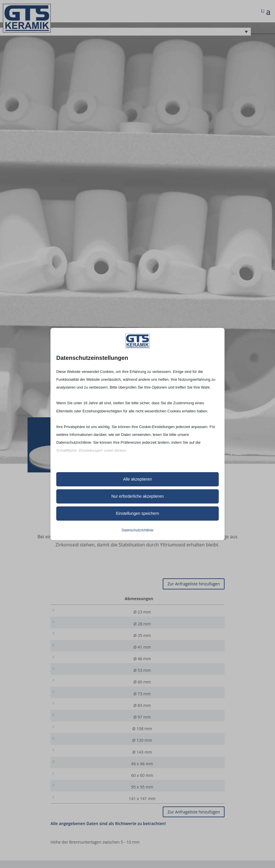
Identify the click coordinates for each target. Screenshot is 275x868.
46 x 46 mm (92, 778)
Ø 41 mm (92, 650)
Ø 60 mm (92, 689)
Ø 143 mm (92, 765)
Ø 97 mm (92, 727)
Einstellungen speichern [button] (138, 513)
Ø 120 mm (92, 752)
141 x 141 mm (92, 816)
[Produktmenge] (202, 612)
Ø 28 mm (92, 625)
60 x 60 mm (92, 791)
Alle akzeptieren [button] (137, 479)
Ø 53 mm (92, 676)
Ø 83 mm (92, 714)
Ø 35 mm (92, 637)
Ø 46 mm (92, 663)
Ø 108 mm (92, 740)
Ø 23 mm (92, 612)
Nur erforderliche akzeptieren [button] (138, 496)
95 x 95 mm (92, 803)
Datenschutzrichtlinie (137, 530)
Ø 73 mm (92, 701)
